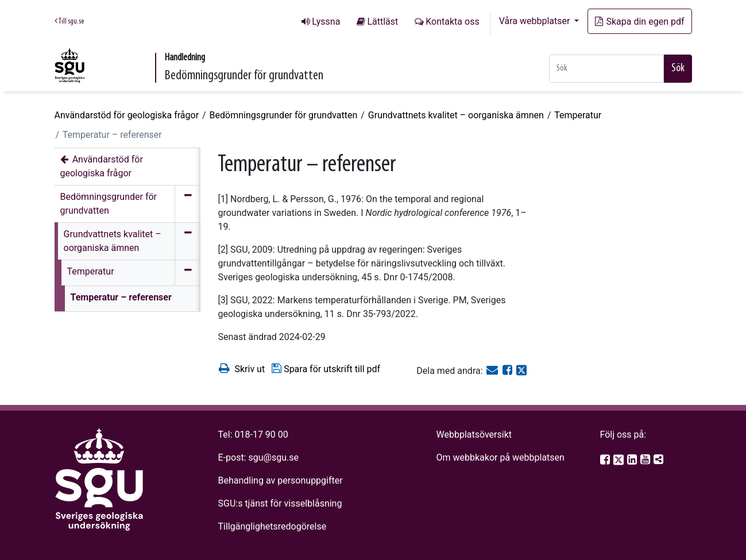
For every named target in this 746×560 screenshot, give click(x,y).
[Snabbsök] (606, 69)
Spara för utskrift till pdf (325, 368)
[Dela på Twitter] (521, 371)
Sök (678, 68)
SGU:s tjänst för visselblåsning (280, 503)
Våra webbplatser (536, 21)
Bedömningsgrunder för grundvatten (284, 115)
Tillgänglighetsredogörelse (272, 526)
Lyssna (326, 22)
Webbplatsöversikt (474, 435)
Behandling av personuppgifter (281, 480)
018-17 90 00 (262, 435)
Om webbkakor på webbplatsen (500, 457)
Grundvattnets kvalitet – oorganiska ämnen (456, 115)
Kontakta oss (452, 22)
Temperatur (578, 115)
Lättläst (382, 22)
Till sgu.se (69, 21)
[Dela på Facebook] (509, 371)
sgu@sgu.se (273, 457)
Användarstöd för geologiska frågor (127, 115)
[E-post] (493, 371)
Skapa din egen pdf (639, 22)
